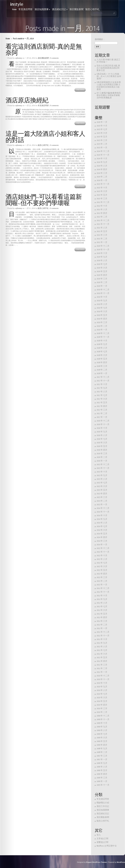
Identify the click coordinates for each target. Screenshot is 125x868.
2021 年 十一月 (103, 224)
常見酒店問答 (26, 10)
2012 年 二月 (102, 625)
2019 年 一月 (102, 330)
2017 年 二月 (102, 414)
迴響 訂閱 (102, 842)
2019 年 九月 (102, 301)
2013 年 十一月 (103, 552)
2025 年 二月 (102, 144)
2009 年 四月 (102, 745)
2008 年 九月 (102, 749)
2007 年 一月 (102, 760)
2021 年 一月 (102, 242)
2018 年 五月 (102, 359)
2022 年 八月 (102, 210)
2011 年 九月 (102, 643)
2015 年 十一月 (103, 468)
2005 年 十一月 (103, 785)
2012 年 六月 (102, 610)
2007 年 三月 (102, 756)
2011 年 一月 (102, 672)
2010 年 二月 (102, 712)
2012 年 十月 (102, 596)
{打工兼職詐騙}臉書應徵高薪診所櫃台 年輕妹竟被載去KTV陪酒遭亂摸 (109, 95)
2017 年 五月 (102, 403)
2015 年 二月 (102, 501)
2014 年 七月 (102, 526)
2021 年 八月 (102, 228)
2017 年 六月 (102, 399)
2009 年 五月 (102, 741)
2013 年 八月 (102, 559)
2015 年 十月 (102, 472)
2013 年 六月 (102, 567)
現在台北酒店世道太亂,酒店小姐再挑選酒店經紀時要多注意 (108, 68)
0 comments (54, 58)
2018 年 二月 (102, 370)
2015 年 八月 (102, 479)
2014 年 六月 (102, 530)
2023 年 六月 (102, 191)
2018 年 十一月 (103, 337)
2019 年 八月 (102, 304)
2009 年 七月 (102, 734)
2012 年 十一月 (103, 592)
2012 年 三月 (102, 621)
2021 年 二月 (102, 239)
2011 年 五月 (102, 658)
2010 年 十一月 (103, 679)
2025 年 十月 (102, 126)
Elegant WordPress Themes (97, 862)
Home (14, 10)
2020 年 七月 (102, 264)
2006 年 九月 (102, 763)
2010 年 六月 (102, 698)
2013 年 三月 (102, 577)
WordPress (121, 862)
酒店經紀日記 (60, 10)
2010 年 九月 (102, 687)
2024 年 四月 (102, 170)
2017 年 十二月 (103, 377)
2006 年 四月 (102, 774)
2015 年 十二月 (103, 465)
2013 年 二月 (102, 581)
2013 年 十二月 (103, 548)
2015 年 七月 (102, 483)
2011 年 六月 (102, 654)
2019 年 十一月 (103, 293)
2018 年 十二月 (103, 333)
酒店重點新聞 (76, 10)
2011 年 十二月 (103, 632)
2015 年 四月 (102, 494)
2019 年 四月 (102, 319)
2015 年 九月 (102, 475)
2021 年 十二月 (103, 221)
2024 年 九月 (102, 162)
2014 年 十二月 (103, 508)
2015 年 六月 (102, 486)
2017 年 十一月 (103, 381)
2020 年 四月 (102, 275)
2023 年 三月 (102, 199)
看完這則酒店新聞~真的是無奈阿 (44, 50)
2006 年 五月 (102, 771)
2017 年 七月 (102, 395)
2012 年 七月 (102, 607)
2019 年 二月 (102, 326)
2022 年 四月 (102, 213)
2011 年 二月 (102, 669)
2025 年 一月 (102, 148)
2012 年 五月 (102, 614)
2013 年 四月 (102, 574)
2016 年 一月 (102, 461)
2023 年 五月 (102, 195)
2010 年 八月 (102, 690)
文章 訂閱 (102, 839)
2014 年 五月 (102, 534)
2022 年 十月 (102, 206)
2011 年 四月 (102, 661)
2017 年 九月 (102, 388)
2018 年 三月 (102, 366)
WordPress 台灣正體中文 (107, 846)
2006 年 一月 (102, 781)
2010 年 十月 (102, 683)
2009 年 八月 (102, 730)
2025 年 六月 (102, 133)
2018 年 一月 (102, 374)
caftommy (18, 58)
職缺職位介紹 (103, 803)
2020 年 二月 (102, 282)
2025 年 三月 (102, 140)
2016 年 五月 (102, 446)
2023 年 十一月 (103, 184)
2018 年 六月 (102, 355)
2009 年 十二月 (103, 716)
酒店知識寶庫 (42, 10)
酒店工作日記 (103, 806)
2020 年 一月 (102, 286)
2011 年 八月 (102, 647)
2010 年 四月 (102, 705)
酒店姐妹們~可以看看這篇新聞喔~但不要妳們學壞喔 (44, 200)
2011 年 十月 (102, 639)
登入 (99, 835)
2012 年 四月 (102, 618)
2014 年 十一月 (103, 512)
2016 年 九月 (102, 432)
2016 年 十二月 (103, 421)
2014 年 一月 (102, 545)
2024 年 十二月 (103, 151)
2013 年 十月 (102, 556)
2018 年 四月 (102, 363)
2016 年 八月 (102, 435)
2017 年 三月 (102, 410)
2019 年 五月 (102, 315)
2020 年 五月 (102, 272)
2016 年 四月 (102, 450)
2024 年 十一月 (103, 155)
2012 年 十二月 (103, 588)
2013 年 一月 (102, 585)
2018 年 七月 (102, 352)
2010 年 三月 (102, 709)
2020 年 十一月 (103, 250)
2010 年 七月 (102, 694)
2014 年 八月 (102, 523)
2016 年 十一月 (103, 425)
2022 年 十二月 (103, 202)
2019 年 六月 (102, 312)
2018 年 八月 (102, 348)
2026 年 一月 (102, 122)
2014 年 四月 (102, 537)
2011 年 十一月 (103, 636)
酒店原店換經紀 (27, 100)
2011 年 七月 (102, 650)
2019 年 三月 (102, 323)
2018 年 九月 (102, 344)
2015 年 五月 (102, 490)
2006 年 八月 (102, 767)
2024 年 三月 (102, 173)
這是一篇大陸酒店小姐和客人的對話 (45, 137)
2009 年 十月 (102, 723)
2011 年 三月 (102, 665)
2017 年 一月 (102, 417)
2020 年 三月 (102, 279)
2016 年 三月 (102, 454)
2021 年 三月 (102, 235)
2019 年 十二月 (103, 290)
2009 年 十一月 (103, 720)
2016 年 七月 (102, 439)
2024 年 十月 (102, 159)
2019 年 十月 (102, 297)
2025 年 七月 (102, 129)
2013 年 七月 (102, 563)
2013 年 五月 (102, 570)
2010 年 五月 (102, 701)
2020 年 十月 (102, 253)
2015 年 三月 (102, 497)
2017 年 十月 (102, 384)
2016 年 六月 (102, 443)
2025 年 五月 (102, 137)
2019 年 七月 (102, 308)
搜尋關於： (100, 39)
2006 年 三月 (102, 778)
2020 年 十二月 (103, 246)
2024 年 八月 (102, 166)
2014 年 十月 (102, 516)
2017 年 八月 (102, 392)
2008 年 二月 (102, 752)
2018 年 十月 (102, 341)
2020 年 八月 (102, 261)
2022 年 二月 (102, 217)
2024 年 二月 (102, 177)
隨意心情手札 (92, 10)
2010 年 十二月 (103, 676)
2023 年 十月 (102, 188)
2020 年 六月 (102, 268)
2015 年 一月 (102, 505)
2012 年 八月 (102, 603)
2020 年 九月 (102, 257)
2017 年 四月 (102, 406)
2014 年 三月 (102, 541)
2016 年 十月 (102, 428)
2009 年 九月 (102, 727)
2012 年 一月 (102, 628)
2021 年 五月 (102, 231)
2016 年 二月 (102, 457)
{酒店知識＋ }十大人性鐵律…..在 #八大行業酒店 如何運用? (109, 76)
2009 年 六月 (102, 738)
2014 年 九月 (102, 519)
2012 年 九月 (102, 599)
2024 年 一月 (102, 180)
